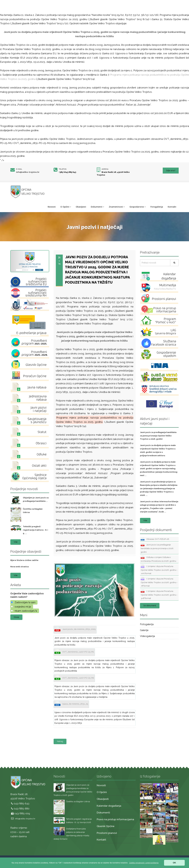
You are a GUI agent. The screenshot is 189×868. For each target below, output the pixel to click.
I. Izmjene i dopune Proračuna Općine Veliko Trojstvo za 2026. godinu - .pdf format (159, 594)
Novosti (52, 207)
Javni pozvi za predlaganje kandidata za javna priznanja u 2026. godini (157, 548)
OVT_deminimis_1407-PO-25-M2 (74, 678)
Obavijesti (81, 207)
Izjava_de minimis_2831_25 (71, 704)
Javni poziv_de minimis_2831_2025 (75, 629)
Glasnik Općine (106, 826)
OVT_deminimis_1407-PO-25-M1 (74, 652)
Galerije (144, 630)
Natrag (60, 741)
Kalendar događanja (109, 806)
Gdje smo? (171, 170)
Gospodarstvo (138, 207)
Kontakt (172, 207)
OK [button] (174, 863)
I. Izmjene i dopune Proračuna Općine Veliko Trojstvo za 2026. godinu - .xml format (159, 570)
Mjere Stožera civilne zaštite (24, 560)
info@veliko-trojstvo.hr (28, 172)
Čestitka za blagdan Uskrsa (78, 802)
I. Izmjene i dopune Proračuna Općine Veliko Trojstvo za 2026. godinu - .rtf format (159, 582)
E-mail (19, 169)
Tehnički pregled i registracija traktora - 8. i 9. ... (35, 530)
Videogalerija (147, 636)
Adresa (105, 169)
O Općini (66, 207)
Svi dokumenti (150, 606)
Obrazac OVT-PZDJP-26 (155, 539)
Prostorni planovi (107, 833)
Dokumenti (97, 207)
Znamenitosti (117, 207)
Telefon (63, 169)
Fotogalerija (157, 207)
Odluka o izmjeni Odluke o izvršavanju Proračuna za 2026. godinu (158, 559)
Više (16, 542)
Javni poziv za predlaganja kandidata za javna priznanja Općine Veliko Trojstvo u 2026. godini (158, 436)
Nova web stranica (19, 567)
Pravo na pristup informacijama (115, 819)
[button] (144, 863)
